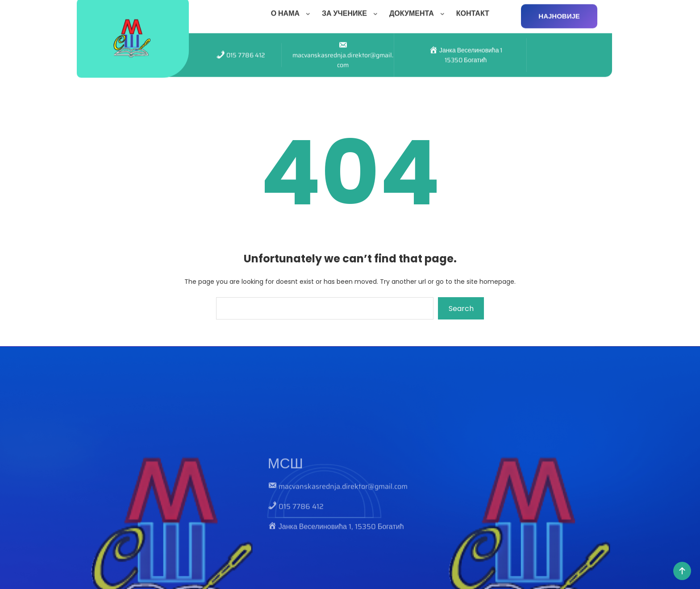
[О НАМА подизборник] (310, 11)
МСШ (285, 503)
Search (461, 309)
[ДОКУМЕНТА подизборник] (444, 11)
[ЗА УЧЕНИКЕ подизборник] (377, 11)
